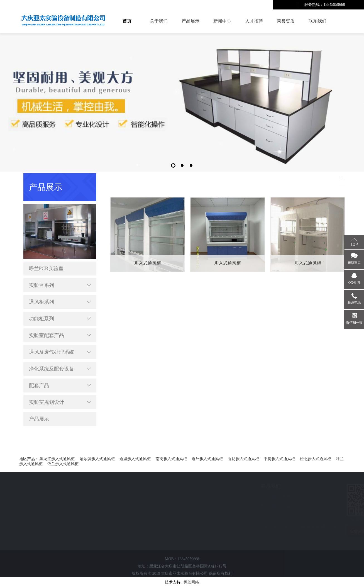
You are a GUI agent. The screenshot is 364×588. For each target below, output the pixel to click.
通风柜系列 (60, 302)
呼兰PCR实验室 (46, 269)
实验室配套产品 (60, 335)
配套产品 (60, 386)
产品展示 (190, 21)
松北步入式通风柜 (316, 459)
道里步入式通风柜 (135, 459)
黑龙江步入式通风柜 (57, 459)
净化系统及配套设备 (60, 369)
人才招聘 (254, 21)
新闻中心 (222, 21)
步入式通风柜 (333, 178)
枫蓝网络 (191, 582)
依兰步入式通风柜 (63, 464)
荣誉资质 (286, 21)
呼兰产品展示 (282, 178)
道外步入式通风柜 (207, 459)
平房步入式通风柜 (279, 459)
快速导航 (39, 486)
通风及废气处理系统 (60, 352)
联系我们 (317, 21)
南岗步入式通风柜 (171, 459)
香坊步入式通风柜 (243, 459)
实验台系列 (60, 285)
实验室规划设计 (60, 402)
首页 (127, 21)
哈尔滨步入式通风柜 (97, 459)
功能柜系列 (60, 319)
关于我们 (159, 21)
